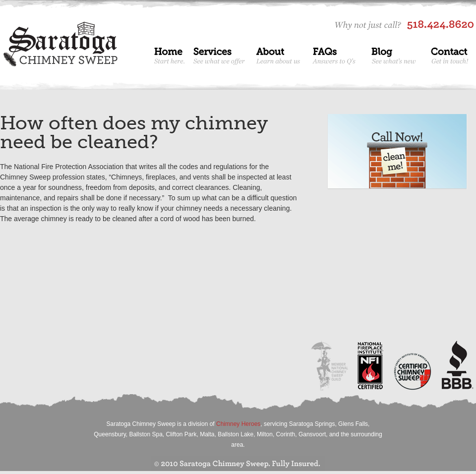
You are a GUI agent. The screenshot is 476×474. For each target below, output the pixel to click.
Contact (449, 55)
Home (169, 55)
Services (221, 55)
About (280, 55)
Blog (395, 55)
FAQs (336, 55)
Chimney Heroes (238, 424)
